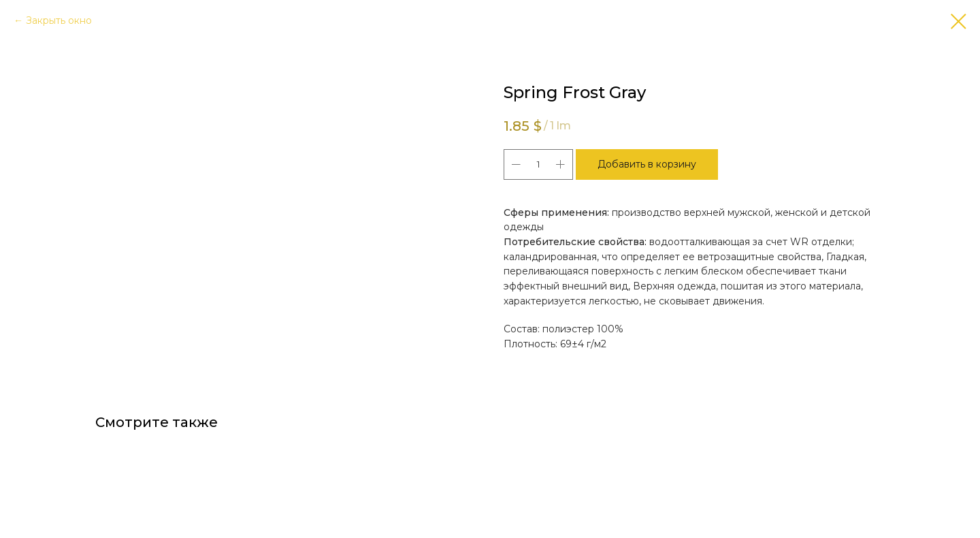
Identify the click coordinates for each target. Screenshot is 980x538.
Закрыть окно (59, 20)
